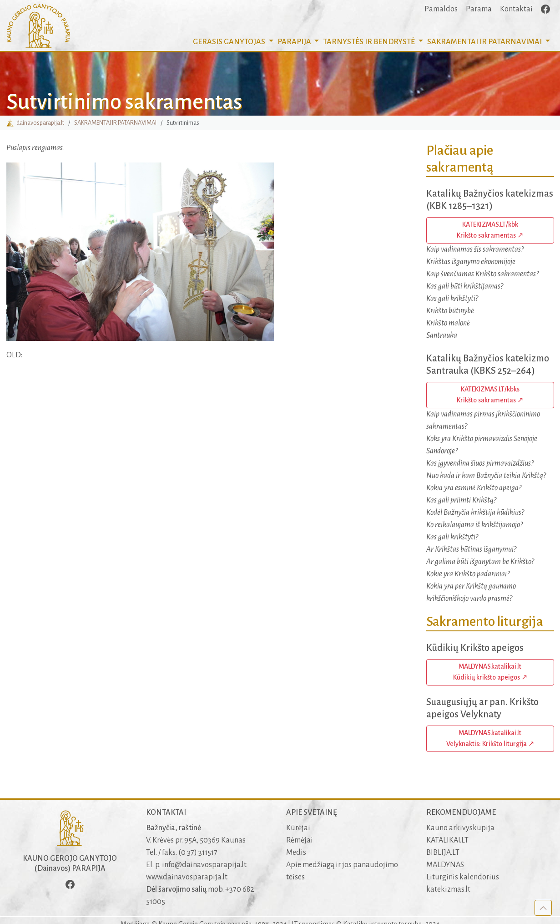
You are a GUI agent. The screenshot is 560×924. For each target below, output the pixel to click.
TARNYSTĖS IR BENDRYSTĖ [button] (370, 42)
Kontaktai (516, 9)
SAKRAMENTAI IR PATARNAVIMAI (115, 123)
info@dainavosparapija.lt (204, 865)
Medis (296, 853)
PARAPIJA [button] (295, 42)
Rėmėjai (300, 840)
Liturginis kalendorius (463, 877)
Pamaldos (441, 9)
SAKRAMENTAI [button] (485, 42)
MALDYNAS (445, 865)
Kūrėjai (298, 828)
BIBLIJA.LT (443, 853)
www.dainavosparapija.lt (187, 877)
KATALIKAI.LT (447, 840)
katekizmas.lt (448, 889)
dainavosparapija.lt (35, 123)
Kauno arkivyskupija (460, 828)
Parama (479, 9)
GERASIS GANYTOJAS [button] (230, 42)
